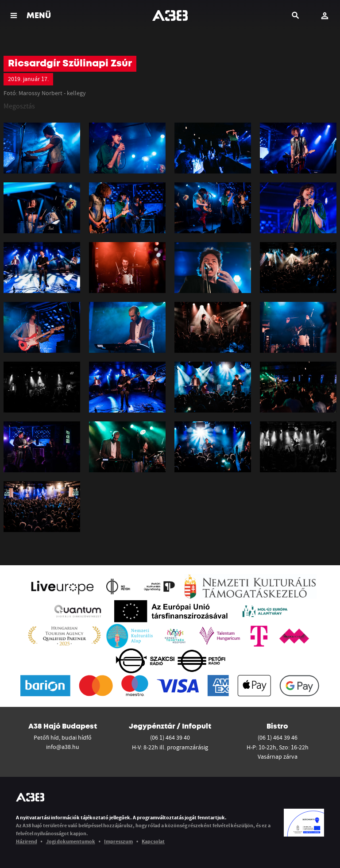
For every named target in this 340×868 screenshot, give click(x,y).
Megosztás (19, 106)
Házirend (27, 841)
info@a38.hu (63, 747)
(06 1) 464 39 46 (278, 737)
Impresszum (118, 841)
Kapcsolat (153, 841)
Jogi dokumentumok (71, 841)
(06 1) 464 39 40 (170, 737)
